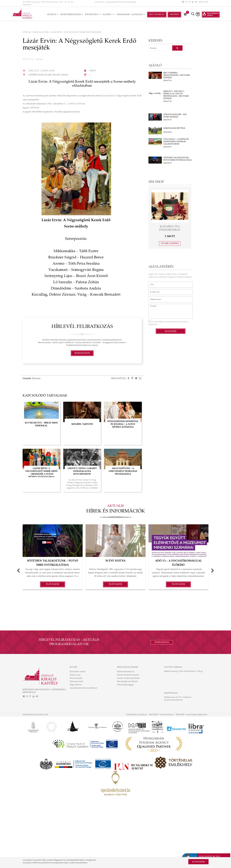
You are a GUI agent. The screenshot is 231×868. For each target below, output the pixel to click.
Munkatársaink (76, 682)
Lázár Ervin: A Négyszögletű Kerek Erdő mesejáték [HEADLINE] (115, 2)
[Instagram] (186, 2)
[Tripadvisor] (196, 2)
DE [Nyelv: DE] (207, 2)
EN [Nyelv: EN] (204, 2)
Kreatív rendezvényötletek (128, 678)
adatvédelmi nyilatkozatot (165, 322)
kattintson (178, 700)
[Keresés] (193, 14)
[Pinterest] (189, 2)
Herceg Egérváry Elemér (127, 682)
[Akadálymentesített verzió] (198, 14)
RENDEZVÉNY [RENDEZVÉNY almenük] (93, 15)
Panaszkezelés (76, 678)
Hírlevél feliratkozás (126, 672)
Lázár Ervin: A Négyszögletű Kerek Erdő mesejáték (76, 32)
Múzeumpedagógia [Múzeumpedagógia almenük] (72, 15)
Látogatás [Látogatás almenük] (138, 15)
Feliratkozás (162, 642)
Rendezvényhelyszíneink (128, 675)
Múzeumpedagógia (125, 685)
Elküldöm (171, 331)
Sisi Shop (174, 15)
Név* (151, 283)
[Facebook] (183, 2)
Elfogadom (198, 862)
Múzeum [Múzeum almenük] (53, 15)
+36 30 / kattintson (183, 697)
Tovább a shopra (170, 243)
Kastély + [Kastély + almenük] (109, 15)
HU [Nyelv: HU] (200, 2)
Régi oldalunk (76, 685)
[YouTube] (192, 2)
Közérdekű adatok (78, 672)
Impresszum (75, 675)
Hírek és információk (116, 511)
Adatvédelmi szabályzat (137, 715)
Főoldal (27, 32)
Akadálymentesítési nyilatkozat (83, 688)
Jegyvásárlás (157, 15)
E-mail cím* (154, 291)
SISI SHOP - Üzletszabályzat (161, 715)
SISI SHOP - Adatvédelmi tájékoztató (191, 715)
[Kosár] (186, 15)
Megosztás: (119, 379)
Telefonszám (154, 298)
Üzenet (152, 305)
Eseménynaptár (41, 32)
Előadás (36, 379)
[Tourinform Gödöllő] (211, 15)
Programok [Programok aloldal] (123, 15)
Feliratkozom (82, 353)
